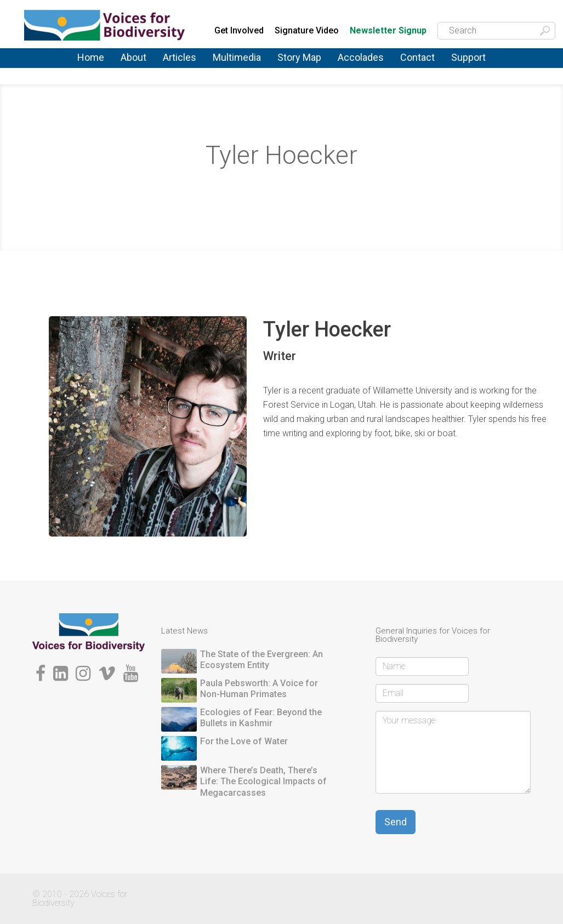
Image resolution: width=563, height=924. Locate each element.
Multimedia (237, 57)
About (133, 57)
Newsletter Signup (388, 31)
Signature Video (307, 30)
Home (91, 57)
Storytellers (283, 187)
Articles (180, 57)
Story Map (299, 57)
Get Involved (239, 30)
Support (468, 57)
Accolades (361, 57)
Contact (417, 57)
